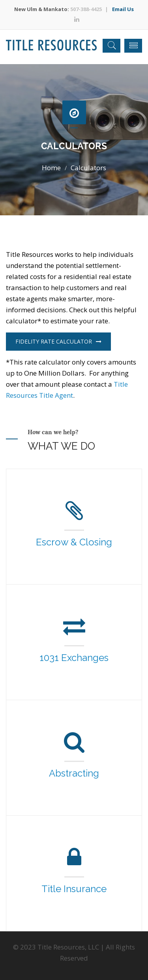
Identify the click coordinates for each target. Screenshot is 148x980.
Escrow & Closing (74, 542)
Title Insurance (74, 889)
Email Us (123, 9)
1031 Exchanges (74, 658)
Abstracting (74, 773)
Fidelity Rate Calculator (58, 341)
